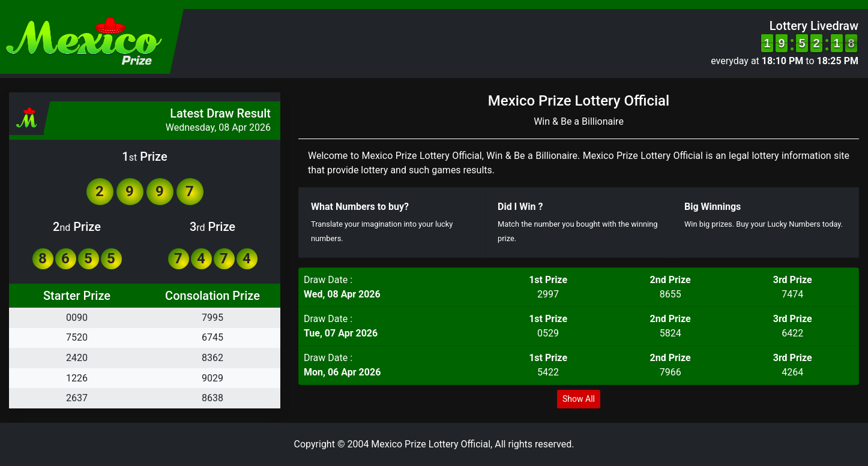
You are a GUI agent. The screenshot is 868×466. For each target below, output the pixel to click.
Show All (579, 399)
